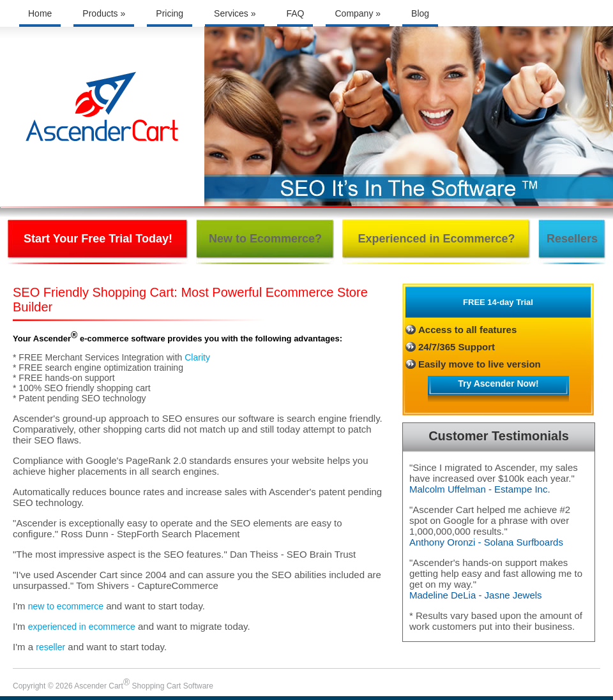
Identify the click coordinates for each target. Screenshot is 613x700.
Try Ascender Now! (498, 384)
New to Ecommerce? (265, 239)
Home (40, 13)
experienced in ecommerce (82, 627)
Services (235, 13)
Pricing (170, 13)
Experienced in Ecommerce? (436, 239)
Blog (420, 13)
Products (104, 13)
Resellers (572, 239)
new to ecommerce (66, 606)
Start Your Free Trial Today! (98, 239)
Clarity (197, 357)
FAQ (295, 13)
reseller (50, 647)
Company (358, 13)
